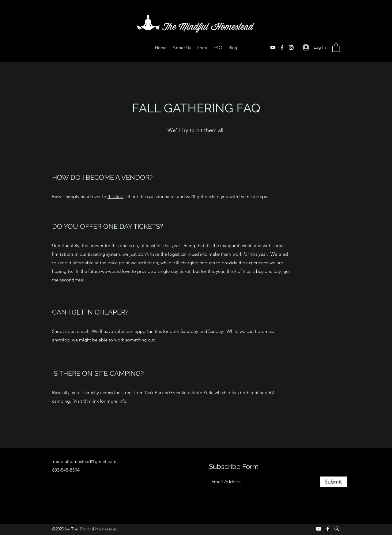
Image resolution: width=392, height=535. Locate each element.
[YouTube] (273, 47)
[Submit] (333, 482)
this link (115, 196)
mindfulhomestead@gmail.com (85, 461)
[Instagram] (291, 47)
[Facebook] (282, 47)
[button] (336, 47)
